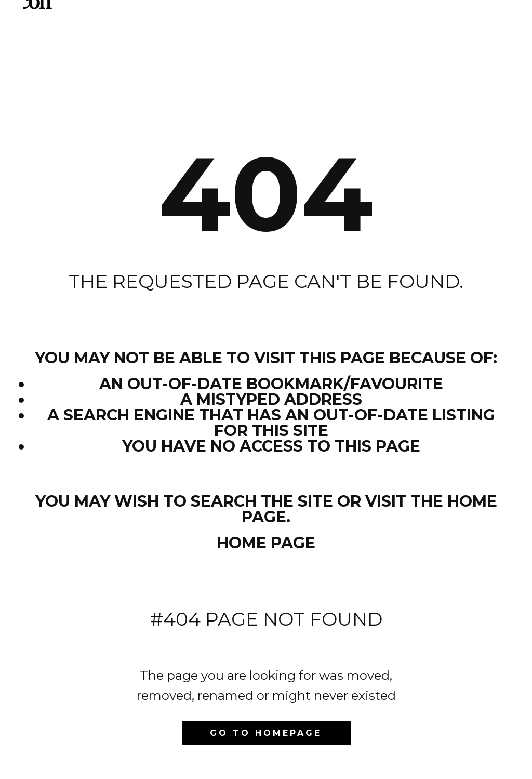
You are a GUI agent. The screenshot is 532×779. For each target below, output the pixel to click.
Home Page (266, 543)
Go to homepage (266, 733)
